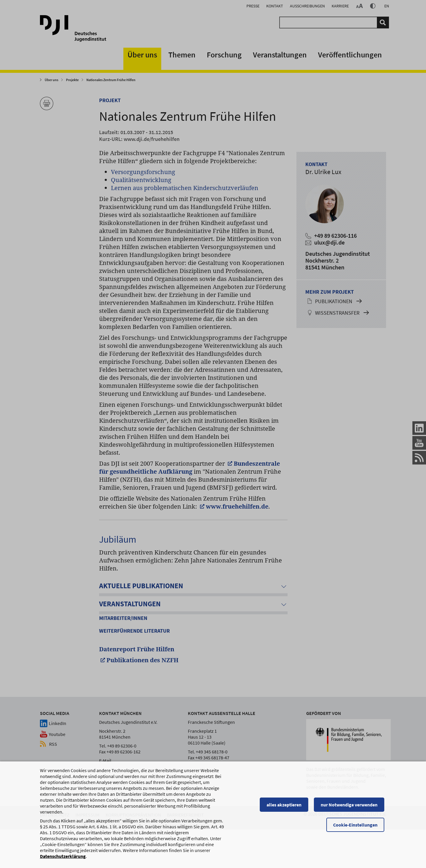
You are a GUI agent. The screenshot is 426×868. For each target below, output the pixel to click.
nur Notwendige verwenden (351, 805)
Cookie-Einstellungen (357, 825)
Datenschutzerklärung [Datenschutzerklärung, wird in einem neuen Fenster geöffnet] (63, 857)
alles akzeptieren (285, 805)
